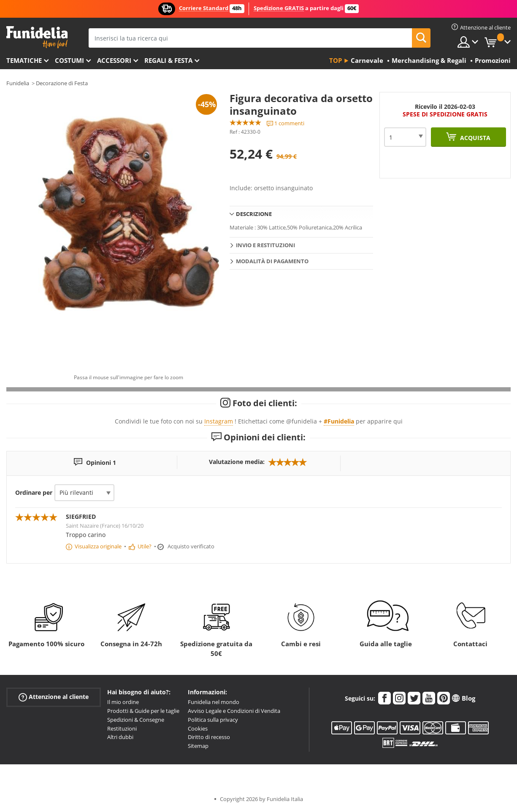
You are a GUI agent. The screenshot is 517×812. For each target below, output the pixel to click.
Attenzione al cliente (54, 697)
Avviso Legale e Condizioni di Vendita (234, 711)
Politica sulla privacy (213, 720)
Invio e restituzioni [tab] (265, 245)
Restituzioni (122, 728)
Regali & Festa (168, 60)
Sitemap (198, 746)
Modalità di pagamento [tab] (272, 261)
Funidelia (18, 83)
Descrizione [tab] (254, 214)
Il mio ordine (123, 702)
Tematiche (24, 60)
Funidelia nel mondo (214, 702)
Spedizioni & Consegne (136, 720)
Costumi (69, 60)
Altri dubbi (120, 737)
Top (336, 60)
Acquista (474, 138)
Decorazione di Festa (62, 83)
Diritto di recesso (209, 737)
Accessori (114, 60)
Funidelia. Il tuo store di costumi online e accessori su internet (37, 37)
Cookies (198, 728)
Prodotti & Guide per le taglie (143, 711)
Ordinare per (34, 492)
